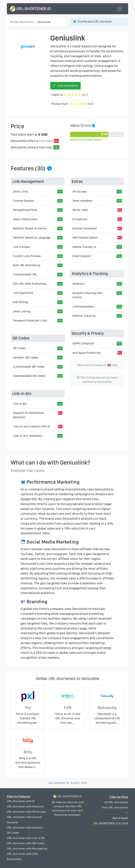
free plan (45, 141)
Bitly (28, 752)
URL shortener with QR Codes (26, 843)
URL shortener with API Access (26, 812)
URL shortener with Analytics (25, 806)
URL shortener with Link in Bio (26, 838)
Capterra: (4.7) (70, 95)
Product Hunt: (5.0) (72, 104)
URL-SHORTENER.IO (30, 9)
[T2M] (67, 697)
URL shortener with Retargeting (27, 849)
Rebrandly (107, 708)
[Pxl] (28, 697)
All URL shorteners (116, 802)
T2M (67, 708)
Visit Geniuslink (65, 86)
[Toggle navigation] (119, 9)
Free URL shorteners (115, 807)
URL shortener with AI (21, 801)
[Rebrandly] (107, 697)
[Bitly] (28, 741)
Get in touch (120, 818)
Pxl (28, 708)
